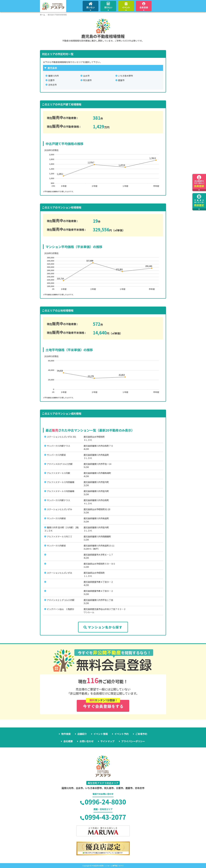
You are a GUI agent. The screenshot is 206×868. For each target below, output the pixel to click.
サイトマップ (107, 741)
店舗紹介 (82, 734)
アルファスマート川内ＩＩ (60, 536)
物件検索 (66, 734)
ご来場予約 (141, 734)
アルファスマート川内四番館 (61, 482)
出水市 (86, 76)
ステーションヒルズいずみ (60, 509)
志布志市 (52, 85)
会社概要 (68, 741)
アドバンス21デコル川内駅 (60, 464)
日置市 (51, 80)
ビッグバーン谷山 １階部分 (60, 609)
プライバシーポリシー (133, 741)
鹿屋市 (121, 80)
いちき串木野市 (125, 76)
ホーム (43, 15)
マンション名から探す (103, 627)
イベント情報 (101, 734)
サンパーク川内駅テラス (58, 446)
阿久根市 (87, 80)
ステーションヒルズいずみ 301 (62, 437)
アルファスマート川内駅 (58, 473)
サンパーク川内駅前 (56, 455)
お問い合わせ (87, 741)
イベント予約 (122, 734)
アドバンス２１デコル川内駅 (61, 600)
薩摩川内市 (53, 76)
